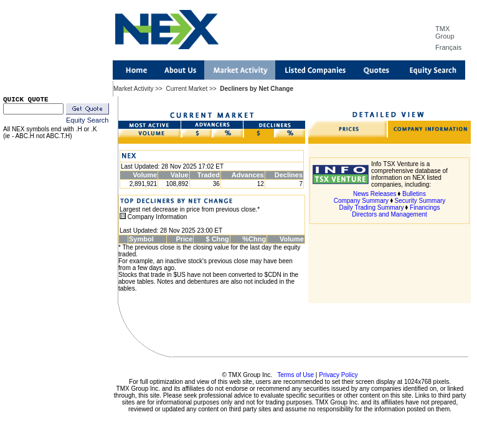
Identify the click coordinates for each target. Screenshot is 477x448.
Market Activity (133, 89)
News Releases (375, 194)
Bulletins (414, 194)
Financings (425, 208)
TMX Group (445, 32)
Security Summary (420, 201)
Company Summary (361, 201)
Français (448, 47)
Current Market (187, 89)
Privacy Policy (338, 375)
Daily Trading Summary (372, 208)
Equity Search (87, 120)
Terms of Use (295, 375)
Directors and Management (390, 214)
